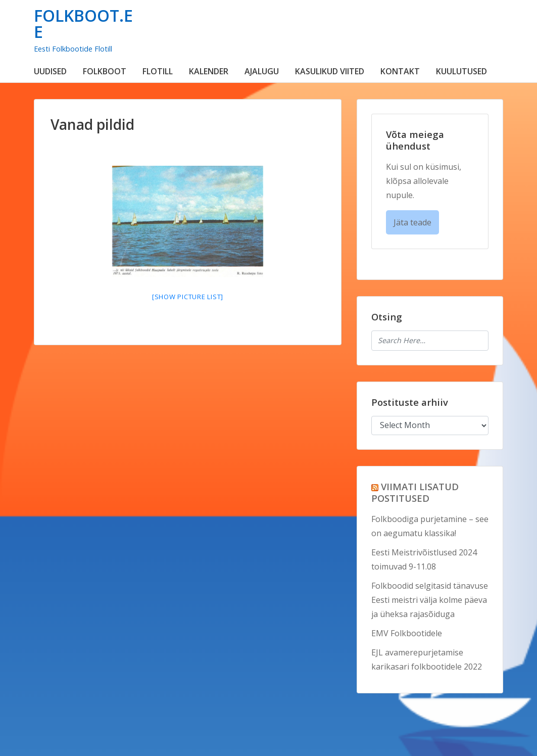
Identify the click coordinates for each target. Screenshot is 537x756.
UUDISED (50, 71)
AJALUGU (262, 71)
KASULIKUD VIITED (330, 71)
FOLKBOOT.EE (83, 23)
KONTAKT (400, 71)
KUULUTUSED (461, 71)
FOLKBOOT (105, 71)
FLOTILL (158, 71)
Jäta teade (412, 222)
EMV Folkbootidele (407, 633)
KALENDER (209, 71)
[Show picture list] (188, 297)
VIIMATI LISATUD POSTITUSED (415, 492)
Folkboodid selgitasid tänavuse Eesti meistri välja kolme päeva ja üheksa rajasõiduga (430, 600)
